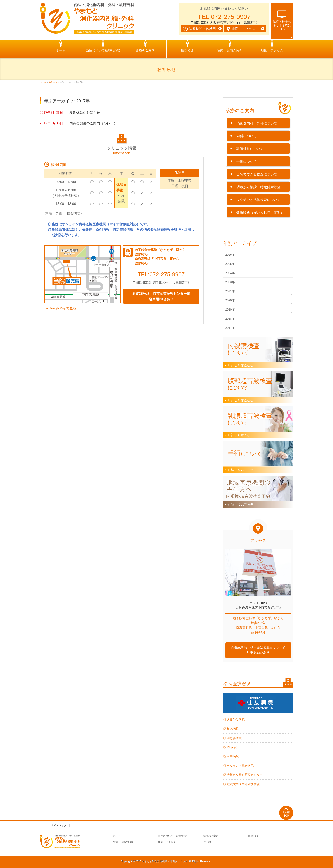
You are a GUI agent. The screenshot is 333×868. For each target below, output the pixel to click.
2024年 (230, 273)
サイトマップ (59, 826)
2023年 (230, 282)
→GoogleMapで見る (61, 308)
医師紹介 (253, 836)
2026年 (230, 255)
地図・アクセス (167, 842)
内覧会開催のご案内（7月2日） (93, 123)
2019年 (230, 309)
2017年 (230, 328)
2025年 (230, 264)
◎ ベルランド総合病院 (238, 766)
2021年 (230, 291)
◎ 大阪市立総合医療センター (243, 775)
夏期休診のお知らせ (85, 113)
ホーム (117, 836)
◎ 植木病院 (231, 729)
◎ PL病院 (230, 747)
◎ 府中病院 (231, 756)
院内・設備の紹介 (123, 842)
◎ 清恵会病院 (233, 738)
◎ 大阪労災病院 (234, 720)
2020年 (230, 300)
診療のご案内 (211, 836)
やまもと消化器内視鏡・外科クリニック (165, 861)
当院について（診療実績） (173, 836)
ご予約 (207, 842)
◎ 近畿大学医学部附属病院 (241, 784)
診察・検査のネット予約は (282, 25)
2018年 (230, 319)
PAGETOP (286, 813)
